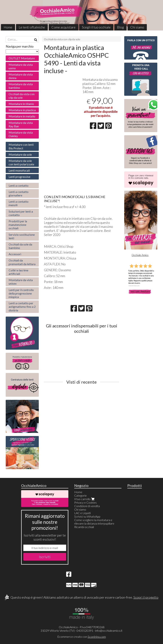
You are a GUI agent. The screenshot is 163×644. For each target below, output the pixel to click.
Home (8, 27)
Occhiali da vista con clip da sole (62, 39)
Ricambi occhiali (84, 527)
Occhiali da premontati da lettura (22, 262)
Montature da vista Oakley (21, 134)
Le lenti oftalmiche (32, 27)
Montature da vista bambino (21, 86)
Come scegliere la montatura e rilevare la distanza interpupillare (94, 522)
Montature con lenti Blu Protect (21, 146)
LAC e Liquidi (82, 513)
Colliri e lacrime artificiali (18, 272)
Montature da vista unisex (21, 282)
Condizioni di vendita (87, 506)
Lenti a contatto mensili (19, 203)
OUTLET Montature (22, 58)
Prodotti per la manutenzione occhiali (18, 225)
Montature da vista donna (21, 76)
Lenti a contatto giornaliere (19, 193)
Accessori (15, 254)
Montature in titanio (21, 104)
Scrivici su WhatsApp (87, 516)
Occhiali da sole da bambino (20, 246)
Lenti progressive (19, 177)
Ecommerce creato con (82, 637)
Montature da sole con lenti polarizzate (21, 162)
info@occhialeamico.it (109, 630)
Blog (120, 27)
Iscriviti (45, 557)
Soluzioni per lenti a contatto (21, 213)
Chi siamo (137, 27)
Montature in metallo (22, 116)
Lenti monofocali (19, 170)
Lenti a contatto (19, 185)
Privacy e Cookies (85, 502)
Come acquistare (63, 27)
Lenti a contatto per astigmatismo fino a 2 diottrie (22, 307)
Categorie (80, 495)
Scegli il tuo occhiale (96, 27)
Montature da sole (20, 154)
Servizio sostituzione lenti (22, 236)
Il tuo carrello (85, 499)
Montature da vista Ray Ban (21, 124)
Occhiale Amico (140, 255)
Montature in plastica (22, 110)
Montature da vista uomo (21, 66)
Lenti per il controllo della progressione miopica (21, 293)
